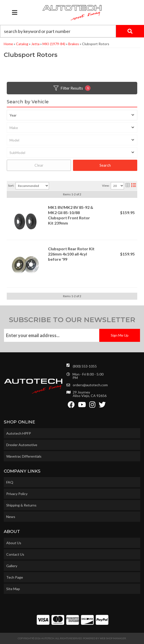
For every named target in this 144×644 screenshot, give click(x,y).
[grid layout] (128, 186)
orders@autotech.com (90, 385)
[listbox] (72, 115)
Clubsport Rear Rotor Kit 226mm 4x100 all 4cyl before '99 (71, 254)
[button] (72, 31)
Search (105, 165)
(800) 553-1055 (85, 366)
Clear (39, 165)
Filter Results (72, 88)
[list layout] (134, 186)
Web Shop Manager (113, 638)
